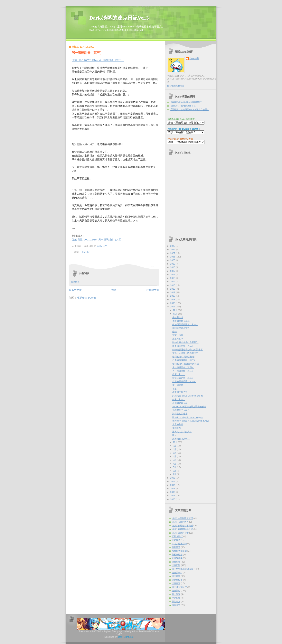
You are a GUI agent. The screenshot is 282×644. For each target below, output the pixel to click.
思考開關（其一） (181, 439)
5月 (175, 460)
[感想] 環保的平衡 (180, 533)
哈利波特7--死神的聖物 (183, 357)
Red (174, 435)
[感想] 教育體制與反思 (182, 529)
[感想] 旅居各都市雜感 (182, 526)
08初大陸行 (177, 536)
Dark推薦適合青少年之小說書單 (188, 350)
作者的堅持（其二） (182, 321)
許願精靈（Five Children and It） (188, 396)
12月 (175, 310)
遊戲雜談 (176, 562)
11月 (175, 314)
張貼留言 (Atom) (86, 298)
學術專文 (176, 602)
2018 (173, 267)
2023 (173, 249)
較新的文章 (75, 290)
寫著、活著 (178, 335)
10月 (175, 442)
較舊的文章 (153, 290)
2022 (173, 253)
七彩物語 (176, 540)
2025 (173, 246)
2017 (173, 271)
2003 (173, 489)
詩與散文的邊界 (180, 414)
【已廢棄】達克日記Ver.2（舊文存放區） (189, 109)
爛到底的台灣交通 (181, 328)
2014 (173, 282)
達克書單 (176, 576)
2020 (173, 260)
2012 (173, 289)
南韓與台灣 (178, 317)
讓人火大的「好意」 (182, 432)
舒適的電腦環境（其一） (184, 381)
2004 (173, 485)
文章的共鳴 (178, 424)
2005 (173, 481)
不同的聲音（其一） (182, 403)
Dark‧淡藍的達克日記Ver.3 (119, 18)
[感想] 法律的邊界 (180, 522)
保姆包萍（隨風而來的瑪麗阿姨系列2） (191, 421)
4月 (175, 464)
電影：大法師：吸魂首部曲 (185, 353)
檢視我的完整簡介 (176, 86)
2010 (173, 296)
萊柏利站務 (177, 555)
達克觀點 (176, 591)
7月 (175, 453)
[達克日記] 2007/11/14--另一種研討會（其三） (98, 60)
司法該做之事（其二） (183, 378)
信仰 (174, 331)
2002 (173, 492)
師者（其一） (179, 399)
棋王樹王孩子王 (180, 392)
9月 (175, 446)
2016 (173, 275)
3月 (175, 467)
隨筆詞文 (176, 605)
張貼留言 (75, 282)
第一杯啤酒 (178, 385)
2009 (173, 299)
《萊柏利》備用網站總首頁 (183, 106)
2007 (173, 307)
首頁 (114, 290)
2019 (173, 264)
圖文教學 (176, 594)
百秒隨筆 (176, 547)
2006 (173, 478)
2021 (173, 257)
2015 (173, 278)
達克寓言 (176, 583)
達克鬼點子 (177, 580)
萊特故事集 (177, 558)
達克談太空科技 (179, 587)
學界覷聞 (176, 598)
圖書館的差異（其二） (183, 346)
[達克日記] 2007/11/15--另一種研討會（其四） (98, 240)
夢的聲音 (177, 428)
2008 (173, 303)
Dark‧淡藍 (194, 58)
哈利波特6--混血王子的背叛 (186, 364)
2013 (173, 285)
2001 (173, 496)
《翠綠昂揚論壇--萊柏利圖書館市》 (187, 102)
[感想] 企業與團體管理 (182, 518)
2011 (173, 292)
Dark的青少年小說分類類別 (185, 342)
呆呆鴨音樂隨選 (179, 551)
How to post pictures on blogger (188, 417)
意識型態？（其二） (182, 410)
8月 (175, 449)
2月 (175, 471)
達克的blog (177, 573)
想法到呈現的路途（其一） (185, 324)
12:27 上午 (102, 246)
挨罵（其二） (179, 374)
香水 (174, 389)
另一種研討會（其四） (183, 367)
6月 (175, 456)
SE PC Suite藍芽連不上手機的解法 (189, 406)
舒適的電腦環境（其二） (184, 360)
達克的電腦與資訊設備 (183, 569)
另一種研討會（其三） (87, 53)
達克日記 (86, 252)
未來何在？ (178, 339)
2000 (173, 499)
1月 (175, 474)
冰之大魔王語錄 (179, 544)
